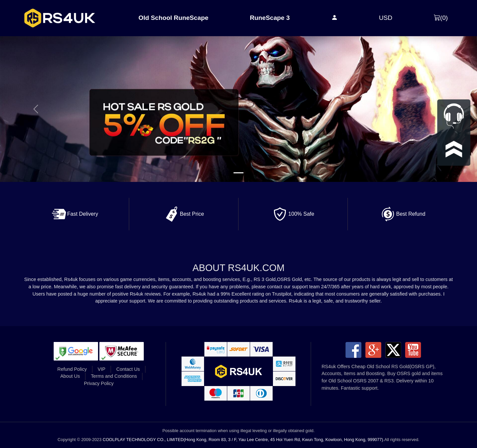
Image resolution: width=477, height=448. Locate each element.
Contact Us (128, 369)
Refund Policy (72, 369)
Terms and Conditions (114, 376)
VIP (102, 369)
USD (386, 18)
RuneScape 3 (270, 18)
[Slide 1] (238, 173)
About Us (70, 376)
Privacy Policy (99, 383)
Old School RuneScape (173, 18)
